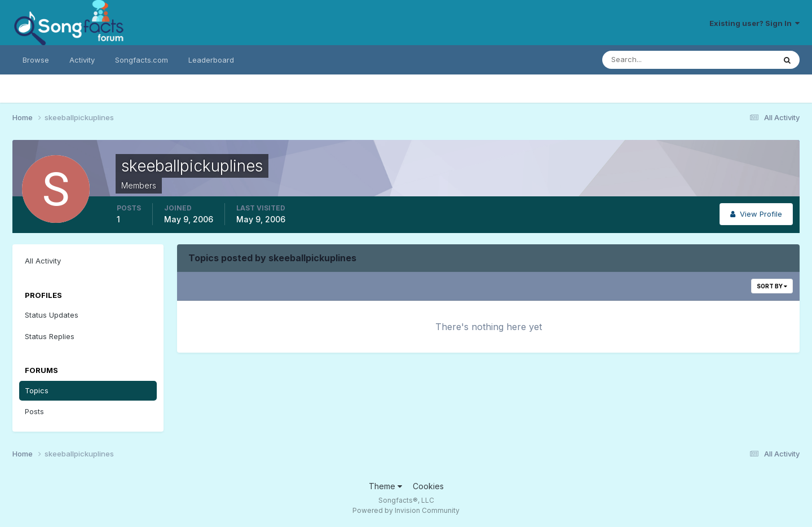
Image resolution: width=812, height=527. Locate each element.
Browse (36, 60)
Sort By (772, 286)
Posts (34, 411)
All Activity (43, 261)
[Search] (652, 60)
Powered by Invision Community (406, 510)
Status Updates (52, 315)
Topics (37, 390)
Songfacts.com (142, 60)
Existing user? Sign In (754, 23)
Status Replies (50, 336)
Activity (82, 60)
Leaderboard (211, 60)
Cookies (428, 486)
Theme (385, 486)
